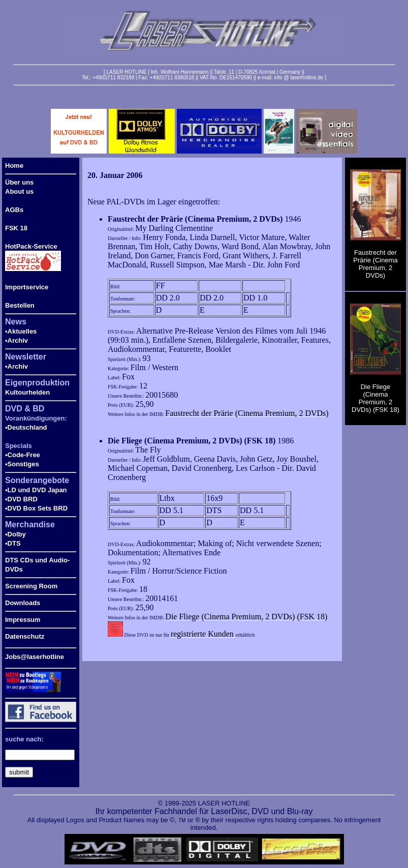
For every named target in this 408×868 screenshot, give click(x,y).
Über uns (19, 182)
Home (14, 166)
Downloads (23, 603)
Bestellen (20, 305)
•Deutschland (26, 427)
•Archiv (17, 340)
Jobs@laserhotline (35, 657)
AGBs (14, 210)
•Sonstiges (22, 464)
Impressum (23, 620)
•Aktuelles (21, 331)
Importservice (27, 287)
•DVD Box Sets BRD (36, 508)
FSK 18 (16, 228)
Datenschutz (25, 636)
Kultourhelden (27, 392)
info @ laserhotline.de (299, 78)
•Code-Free (23, 455)
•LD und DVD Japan (36, 490)
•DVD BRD (21, 499)
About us (19, 191)
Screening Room (31, 586)
